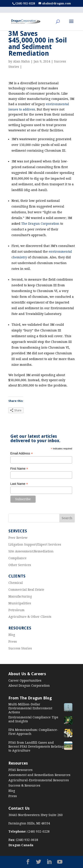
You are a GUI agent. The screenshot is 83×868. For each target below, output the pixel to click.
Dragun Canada (21, 845)
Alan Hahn (21, 61)
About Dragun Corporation (29, 686)
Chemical (16, 583)
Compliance (17, 558)
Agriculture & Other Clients (30, 617)
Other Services (20, 565)
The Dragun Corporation (40, 224)
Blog (12, 635)
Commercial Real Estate (26, 590)
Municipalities (20, 603)
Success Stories (20, 648)
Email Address (22, 453)
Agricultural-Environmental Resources (39, 780)
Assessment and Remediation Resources (39, 775)
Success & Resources (24, 785)
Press (13, 642)
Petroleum (16, 610)
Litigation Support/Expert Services (35, 544)
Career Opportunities (25, 680)
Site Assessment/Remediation (31, 551)
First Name (19, 469)
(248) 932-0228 (25, 4)
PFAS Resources (20, 770)
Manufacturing (20, 596)
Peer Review (18, 538)
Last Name (19, 484)
